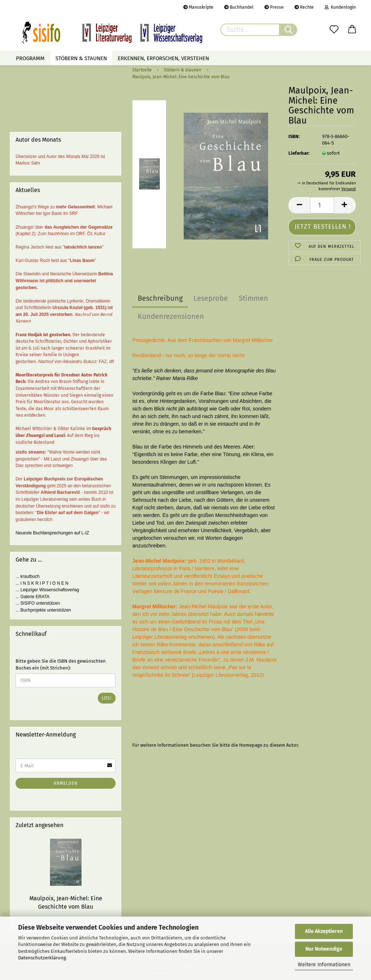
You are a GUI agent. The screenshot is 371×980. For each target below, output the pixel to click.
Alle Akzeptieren (324, 931)
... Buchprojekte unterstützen (43, 610)
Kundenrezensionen (171, 316)
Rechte (304, 7)
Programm (30, 58)
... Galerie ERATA (33, 597)
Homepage (251, 745)
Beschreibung (160, 298)
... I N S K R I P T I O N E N (42, 583)
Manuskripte (198, 7)
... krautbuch (28, 576)
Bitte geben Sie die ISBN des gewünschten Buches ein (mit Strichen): (61, 664)
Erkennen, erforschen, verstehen (163, 58)
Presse (274, 7)
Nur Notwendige (324, 949)
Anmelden (66, 783)
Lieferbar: (299, 153)
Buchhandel (239, 7)
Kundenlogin (340, 7)
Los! (107, 698)
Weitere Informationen (324, 965)
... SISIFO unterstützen (38, 603)
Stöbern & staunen (81, 58)
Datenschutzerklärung (42, 958)
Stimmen (253, 298)
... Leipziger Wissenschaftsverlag (47, 590)
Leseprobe (211, 298)
